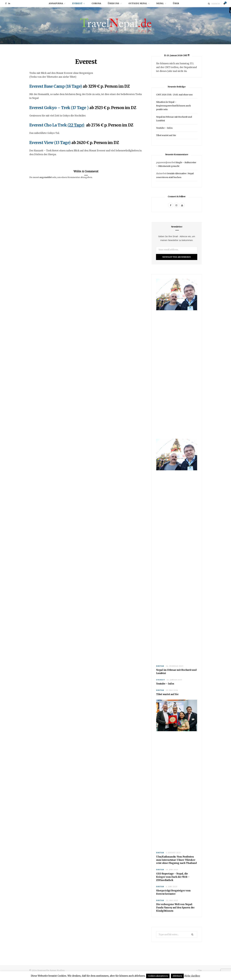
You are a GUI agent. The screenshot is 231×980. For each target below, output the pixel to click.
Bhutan (160, 666)
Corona (96, 3)
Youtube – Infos (164, 128)
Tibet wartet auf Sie (166, 135)
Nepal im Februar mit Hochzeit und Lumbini (176, 672)
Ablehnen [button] (177, 976)
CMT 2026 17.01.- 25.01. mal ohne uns (174, 95)
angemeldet (46, 177)
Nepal (160, 3)
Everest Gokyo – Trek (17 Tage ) (59, 108)
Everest (77, 3)
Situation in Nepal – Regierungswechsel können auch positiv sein (173, 106)
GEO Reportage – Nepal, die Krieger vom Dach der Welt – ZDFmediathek (173, 877)
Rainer (159, 174)
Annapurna (56, 3)
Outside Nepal (138, 3)
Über (176, 3)
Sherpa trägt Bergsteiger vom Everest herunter (173, 892)
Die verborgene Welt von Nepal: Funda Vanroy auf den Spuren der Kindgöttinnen (175, 908)
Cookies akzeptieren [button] (158, 976)
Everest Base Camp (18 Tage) (56, 86)
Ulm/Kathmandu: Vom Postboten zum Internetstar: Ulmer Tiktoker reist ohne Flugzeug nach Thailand (176, 860)
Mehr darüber (192, 976)
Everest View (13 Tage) (50, 143)
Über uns (114, 3)
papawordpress (164, 163)
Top (199, 970)
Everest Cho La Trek (48, 125)
